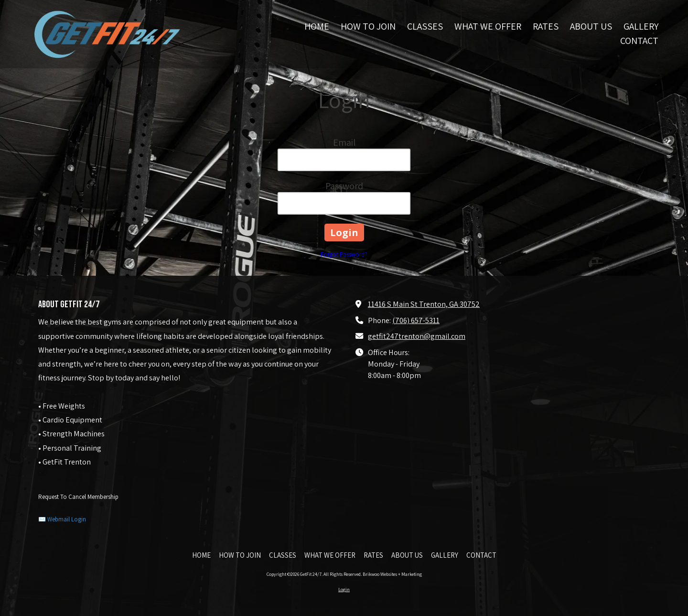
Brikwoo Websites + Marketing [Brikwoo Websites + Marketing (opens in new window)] (392, 574)
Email (344, 142)
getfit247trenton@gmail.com (417, 336)
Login (344, 589)
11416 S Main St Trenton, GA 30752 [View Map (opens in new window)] (424, 304)
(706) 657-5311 (416, 320)
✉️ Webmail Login (62, 519)
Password (344, 186)
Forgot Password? (344, 254)
